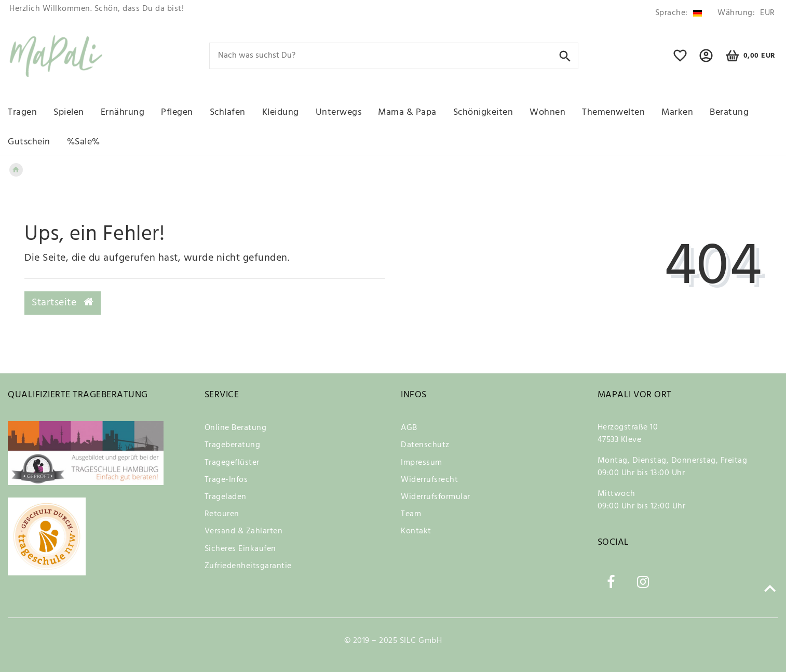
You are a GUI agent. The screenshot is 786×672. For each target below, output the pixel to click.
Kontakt (416, 531)
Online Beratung (236, 428)
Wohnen (547, 112)
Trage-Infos (226, 480)
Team (411, 514)
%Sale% (84, 142)
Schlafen (228, 112)
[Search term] (394, 56)
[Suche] (565, 55)
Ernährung (123, 112)
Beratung (729, 112)
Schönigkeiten (483, 112)
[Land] (679, 13)
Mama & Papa (407, 112)
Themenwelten (613, 112)
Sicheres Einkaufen (240, 549)
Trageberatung (233, 445)
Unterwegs (339, 112)
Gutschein (29, 142)
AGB (409, 428)
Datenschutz (425, 445)
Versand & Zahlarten (244, 531)
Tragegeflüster (232, 463)
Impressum (422, 463)
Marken (677, 112)
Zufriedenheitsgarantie (248, 566)
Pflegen (177, 112)
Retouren (222, 514)
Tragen (22, 112)
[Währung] (744, 13)
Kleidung (281, 112)
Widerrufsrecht (429, 480)
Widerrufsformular (436, 497)
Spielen (69, 112)
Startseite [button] (63, 303)
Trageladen (226, 497)
